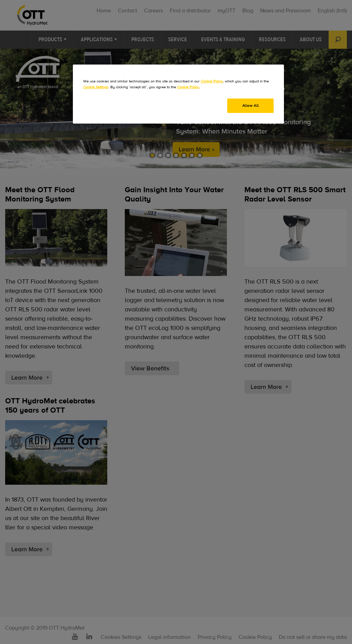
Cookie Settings (96, 87)
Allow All (251, 106)
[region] (178, 94)
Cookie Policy (212, 81)
